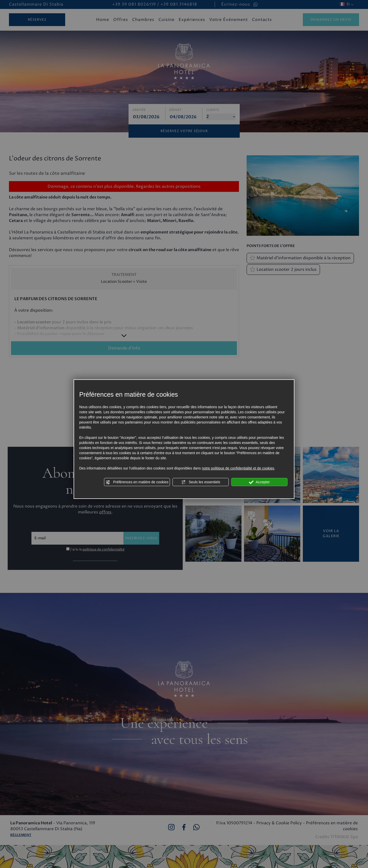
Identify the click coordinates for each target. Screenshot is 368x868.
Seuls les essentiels (201, 482)
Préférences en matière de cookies (137, 482)
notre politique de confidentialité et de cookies (238, 468)
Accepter (259, 482)
